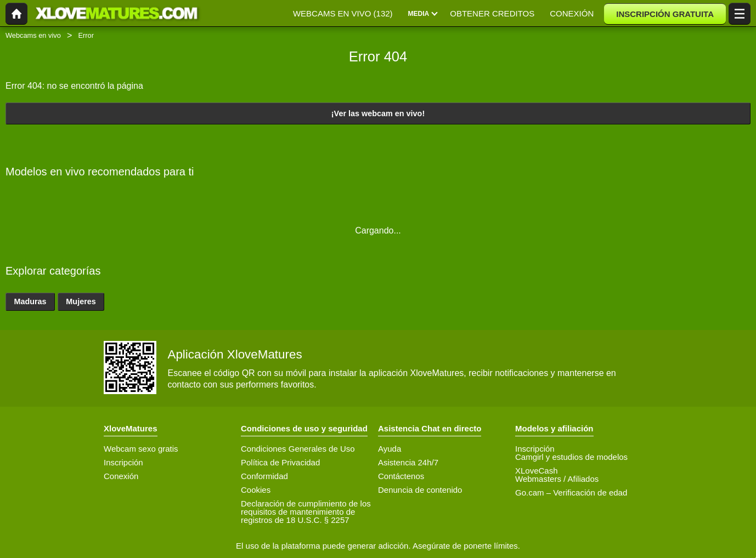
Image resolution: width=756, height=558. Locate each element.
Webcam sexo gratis (141, 449)
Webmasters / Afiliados (557, 479)
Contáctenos (401, 476)
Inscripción (123, 462)
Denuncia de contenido (420, 490)
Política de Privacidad (280, 462)
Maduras (30, 301)
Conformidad (264, 476)
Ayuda (390, 449)
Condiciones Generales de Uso (298, 449)
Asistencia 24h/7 (408, 462)
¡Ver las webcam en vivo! (378, 113)
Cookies (256, 490)
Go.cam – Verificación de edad (571, 492)
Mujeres (81, 301)
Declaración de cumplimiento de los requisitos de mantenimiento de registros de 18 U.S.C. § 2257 (306, 512)
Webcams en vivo (33, 35)
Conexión (121, 476)
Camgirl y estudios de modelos (571, 457)
